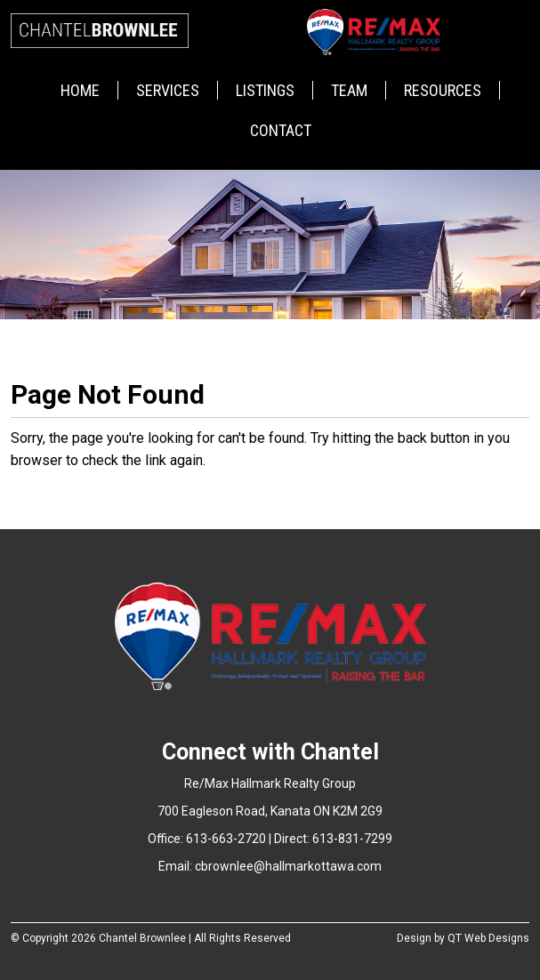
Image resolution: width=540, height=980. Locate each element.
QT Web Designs (488, 938)
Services (168, 90)
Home (80, 90)
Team (349, 90)
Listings (265, 90)
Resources (443, 90)
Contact (281, 130)
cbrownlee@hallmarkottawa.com (288, 866)
